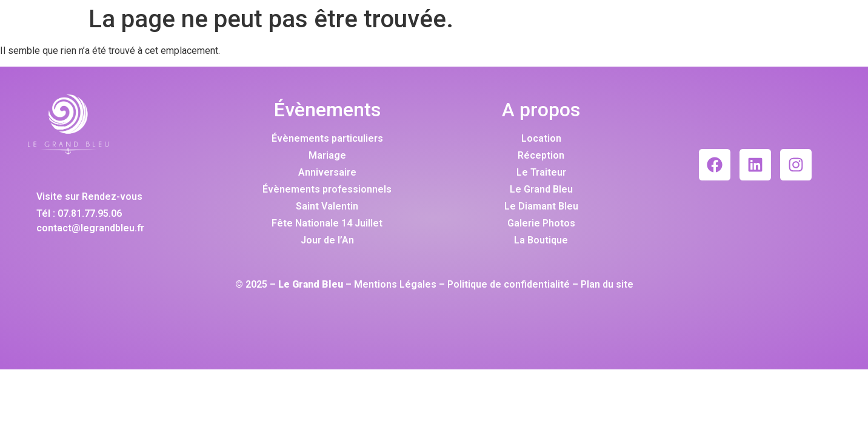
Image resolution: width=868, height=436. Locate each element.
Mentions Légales (395, 284)
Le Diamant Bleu (541, 206)
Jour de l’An (327, 240)
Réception (541, 155)
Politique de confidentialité (509, 284)
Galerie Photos (541, 223)
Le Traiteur (541, 172)
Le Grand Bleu (541, 189)
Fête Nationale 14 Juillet (327, 223)
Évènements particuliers (327, 138)
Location (541, 138)
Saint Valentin (327, 206)
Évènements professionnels (327, 189)
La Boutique (541, 240)
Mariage (327, 155)
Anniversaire (327, 172)
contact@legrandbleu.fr (90, 228)
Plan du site (607, 284)
